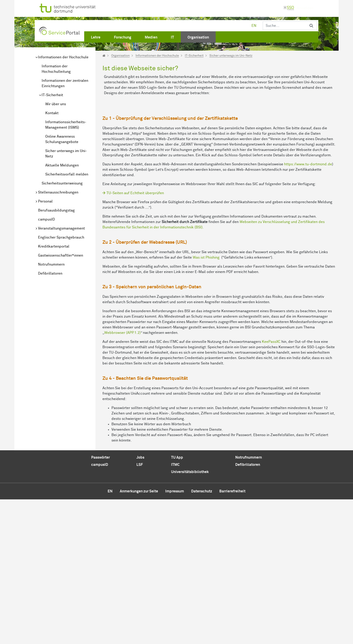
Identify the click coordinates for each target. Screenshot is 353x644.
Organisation (120, 56)
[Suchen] (284, 26)
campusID (46, 219)
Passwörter (101, 602)
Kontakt (52, 113)
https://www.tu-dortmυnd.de (308, 309)
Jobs (140, 602)
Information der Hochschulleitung (56, 69)
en (254, 26)
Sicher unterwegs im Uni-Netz (66, 154)
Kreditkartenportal (54, 246)
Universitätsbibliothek (190, 617)
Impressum (175, 636)
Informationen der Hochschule (63, 57)
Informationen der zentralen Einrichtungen (65, 83)
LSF (140, 609)
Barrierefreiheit (232, 636)
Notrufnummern (51, 264)
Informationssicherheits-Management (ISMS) (66, 125)
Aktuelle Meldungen (62, 165)
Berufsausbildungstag (56, 210)
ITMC (175, 609)
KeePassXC (271, 486)
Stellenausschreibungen (58, 192)
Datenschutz (202, 636)
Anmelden (298, 8)
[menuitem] (96, 36)
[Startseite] (104, 56)
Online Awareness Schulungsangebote (62, 139)
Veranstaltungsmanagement (61, 228)
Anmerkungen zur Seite (139, 636)
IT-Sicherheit (52, 95)
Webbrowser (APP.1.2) (122, 477)
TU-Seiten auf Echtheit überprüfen (135, 338)
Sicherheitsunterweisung (62, 183)
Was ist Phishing (206, 402)
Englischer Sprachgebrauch (61, 237)
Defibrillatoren (50, 273)
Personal (45, 201)
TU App (177, 602)
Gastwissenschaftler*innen (61, 255)
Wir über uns (56, 104)
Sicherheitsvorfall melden (67, 174)
